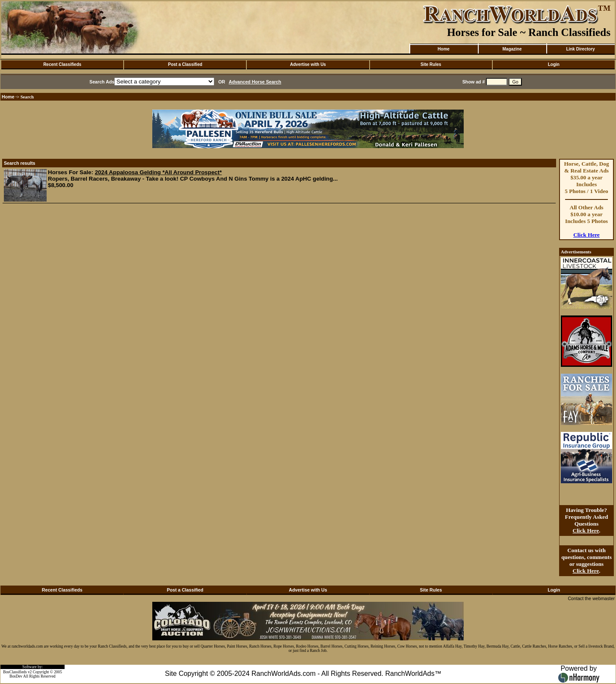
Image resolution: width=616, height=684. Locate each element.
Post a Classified (185, 64)
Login (554, 64)
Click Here (586, 235)
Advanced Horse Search (255, 82)
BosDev (16, 676)
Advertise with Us (308, 64)
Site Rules (431, 64)
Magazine (512, 49)
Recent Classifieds (62, 64)
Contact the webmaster (591, 598)
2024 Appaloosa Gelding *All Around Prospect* (158, 172)
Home (444, 49)
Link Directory (580, 49)
